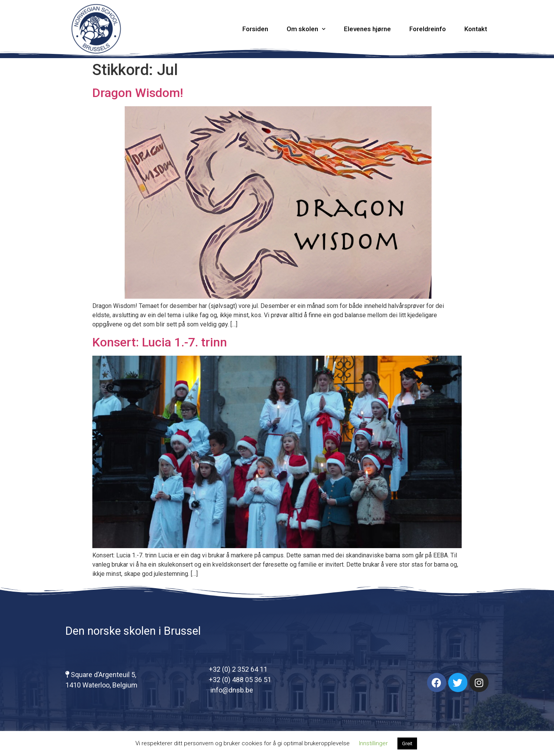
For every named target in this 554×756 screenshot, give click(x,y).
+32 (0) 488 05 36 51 (240, 680)
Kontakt (476, 29)
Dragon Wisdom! (138, 93)
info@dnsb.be (231, 690)
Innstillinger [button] (373, 743)
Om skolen (306, 29)
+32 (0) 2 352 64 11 (238, 669)
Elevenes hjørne (367, 29)
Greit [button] (407, 743)
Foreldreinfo (428, 29)
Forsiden (255, 29)
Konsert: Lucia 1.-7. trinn (160, 342)
